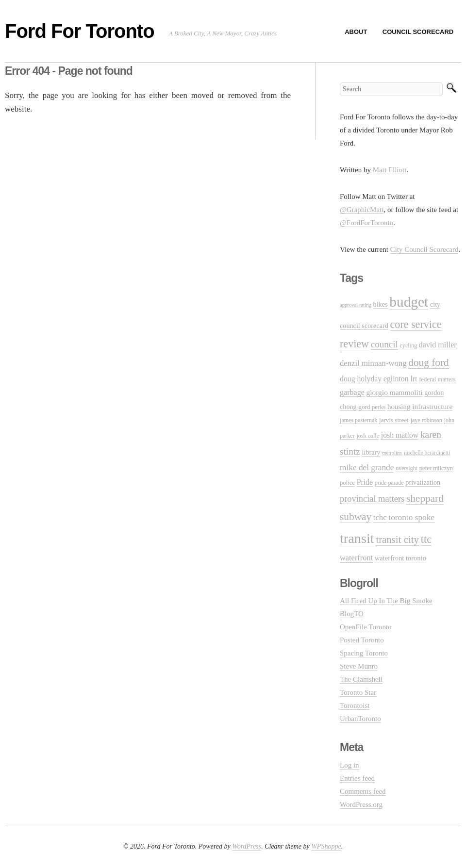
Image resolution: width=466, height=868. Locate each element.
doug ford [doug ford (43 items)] (428, 362)
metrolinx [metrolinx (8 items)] (392, 453)
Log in (349, 765)
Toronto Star (358, 692)
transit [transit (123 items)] (357, 538)
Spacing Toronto (364, 653)
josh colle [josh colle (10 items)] (368, 436)
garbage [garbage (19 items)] (352, 392)
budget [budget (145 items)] (409, 302)
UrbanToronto (360, 719)
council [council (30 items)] (384, 344)
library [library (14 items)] (371, 452)
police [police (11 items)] (347, 483)
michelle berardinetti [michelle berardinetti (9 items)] (427, 453)
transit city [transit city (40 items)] (397, 540)
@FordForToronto (366, 223)
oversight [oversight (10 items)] (407, 468)
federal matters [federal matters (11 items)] (437, 379)
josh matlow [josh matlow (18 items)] (400, 435)
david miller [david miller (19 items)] (438, 345)
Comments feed (363, 791)
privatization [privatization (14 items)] (423, 482)
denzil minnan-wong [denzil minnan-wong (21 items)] (373, 363)
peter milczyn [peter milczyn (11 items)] (436, 468)
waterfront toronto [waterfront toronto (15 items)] (400, 558)
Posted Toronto (362, 640)
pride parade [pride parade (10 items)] (389, 483)
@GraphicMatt (362, 210)
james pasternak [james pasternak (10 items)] (358, 420)
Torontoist (355, 705)
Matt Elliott (390, 170)
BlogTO (352, 614)
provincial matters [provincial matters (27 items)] (372, 499)
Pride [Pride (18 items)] (365, 482)
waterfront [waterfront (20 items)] (356, 558)
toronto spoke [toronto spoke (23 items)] (411, 517)
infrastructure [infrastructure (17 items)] (432, 406)
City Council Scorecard (424, 249)
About (356, 32)
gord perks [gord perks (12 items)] (372, 407)
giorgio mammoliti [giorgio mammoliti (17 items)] (395, 392)
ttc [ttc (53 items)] (426, 539)
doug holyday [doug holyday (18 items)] (361, 379)
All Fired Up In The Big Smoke (386, 601)
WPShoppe (326, 846)
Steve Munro (359, 666)
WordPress (247, 846)
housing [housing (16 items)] (399, 407)
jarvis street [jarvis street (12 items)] (394, 420)
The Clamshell (361, 679)
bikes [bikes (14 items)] (381, 304)
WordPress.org (361, 804)
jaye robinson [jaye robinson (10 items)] (426, 420)
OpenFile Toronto (366, 627)
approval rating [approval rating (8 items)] (356, 305)
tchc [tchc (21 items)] (380, 517)
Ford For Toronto (80, 31)
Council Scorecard (418, 32)
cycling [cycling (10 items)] (408, 345)
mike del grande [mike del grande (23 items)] (367, 467)
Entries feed (357, 778)
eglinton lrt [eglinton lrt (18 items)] (400, 379)
